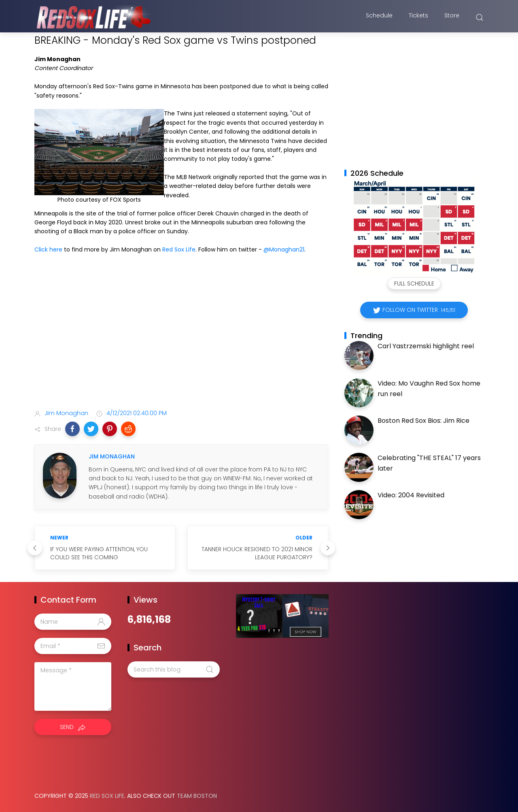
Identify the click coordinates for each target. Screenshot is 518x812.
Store (452, 17)
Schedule (379, 17)
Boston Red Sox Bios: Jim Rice (424, 421)
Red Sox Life (179, 249)
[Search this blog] (174, 669)
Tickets (418, 17)
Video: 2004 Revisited (411, 495)
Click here (48, 249)
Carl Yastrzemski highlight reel (426, 346)
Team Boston (197, 796)
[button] (72, 429)
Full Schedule (414, 283)
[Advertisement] (181, 339)
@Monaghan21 (284, 249)
